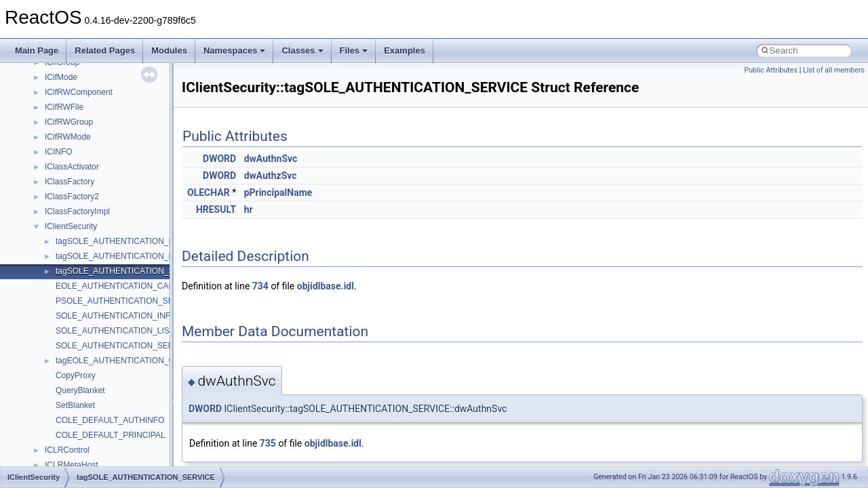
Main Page (37, 50)
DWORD (219, 159)
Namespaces (235, 50)
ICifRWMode (68, 137)
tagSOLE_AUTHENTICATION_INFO (122, 241)
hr (249, 209)
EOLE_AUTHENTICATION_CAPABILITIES (134, 286)
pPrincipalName (278, 192)
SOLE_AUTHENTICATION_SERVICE (124, 346)
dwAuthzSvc (271, 176)
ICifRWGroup (69, 122)
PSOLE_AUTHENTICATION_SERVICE (127, 301)
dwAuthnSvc (271, 159)
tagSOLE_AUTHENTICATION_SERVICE (130, 271)
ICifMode (61, 77)
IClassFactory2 (72, 197)
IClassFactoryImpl (77, 211)
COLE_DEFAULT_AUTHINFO (110, 420)
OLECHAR (209, 192)
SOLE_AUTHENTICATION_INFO (116, 316)
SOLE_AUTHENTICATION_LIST (115, 331)
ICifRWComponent (79, 92)
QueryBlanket (80, 390)
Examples (405, 50)
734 (260, 286)
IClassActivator (72, 167)
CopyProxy (76, 375)
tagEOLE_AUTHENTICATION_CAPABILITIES (139, 361)
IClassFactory (70, 182)
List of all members (834, 70)
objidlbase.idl (325, 286)
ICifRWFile (64, 107)
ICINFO (59, 152)
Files (354, 50)
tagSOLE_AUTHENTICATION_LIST (121, 256)
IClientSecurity (71, 226)
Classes (302, 50)
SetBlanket (75, 405)
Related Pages (105, 50)
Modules (169, 50)
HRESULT (216, 209)
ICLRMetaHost (72, 465)
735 (268, 443)
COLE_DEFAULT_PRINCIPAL (111, 435)
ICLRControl (67, 450)
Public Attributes (771, 70)
